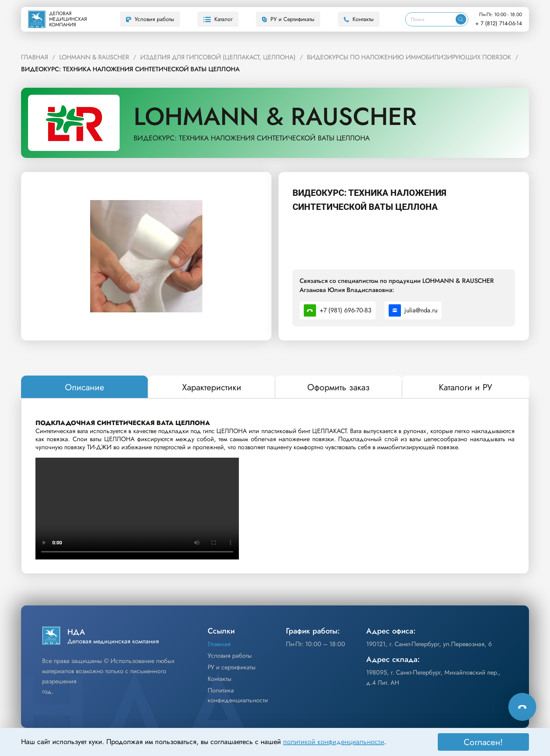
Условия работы (150, 19)
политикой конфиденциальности (334, 742)
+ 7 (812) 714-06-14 (499, 23)
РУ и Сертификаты (288, 19)
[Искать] (461, 19)
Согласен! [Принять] (483, 742)
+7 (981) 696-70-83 (338, 310)
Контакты (359, 19)
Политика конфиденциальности (238, 695)
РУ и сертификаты (232, 667)
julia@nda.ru (413, 310)
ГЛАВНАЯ (35, 57)
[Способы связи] (522, 707)
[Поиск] (431, 19)
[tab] (85, 387)
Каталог (218, 19)
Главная (219, 644)
